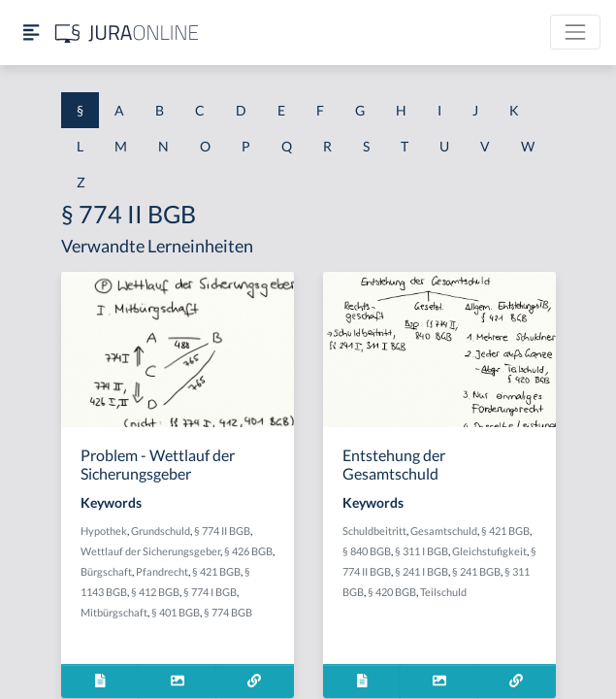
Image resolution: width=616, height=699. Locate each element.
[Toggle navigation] (575, 32)
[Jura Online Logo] (127, 33)
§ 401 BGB (176, 612)
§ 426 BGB (248, 551)
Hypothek (104, 531)
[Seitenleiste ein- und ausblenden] (31, 33)
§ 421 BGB (216, 571)
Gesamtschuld (444, 531)
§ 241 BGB (476, 571)
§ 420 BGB (392, 592)
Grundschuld (161, 531)
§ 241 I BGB (421, 571)
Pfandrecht (162, 571)
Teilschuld (443, 592)
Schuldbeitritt (374, 531)
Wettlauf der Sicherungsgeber (150, 551)
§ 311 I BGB (421, 551)
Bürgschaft (106, 571)
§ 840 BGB (367, 551)
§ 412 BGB (155, 592)
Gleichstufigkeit (489, 551)
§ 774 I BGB (210, 592)
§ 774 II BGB (222, 531)
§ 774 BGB (228, 612)
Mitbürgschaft (114, 612)
